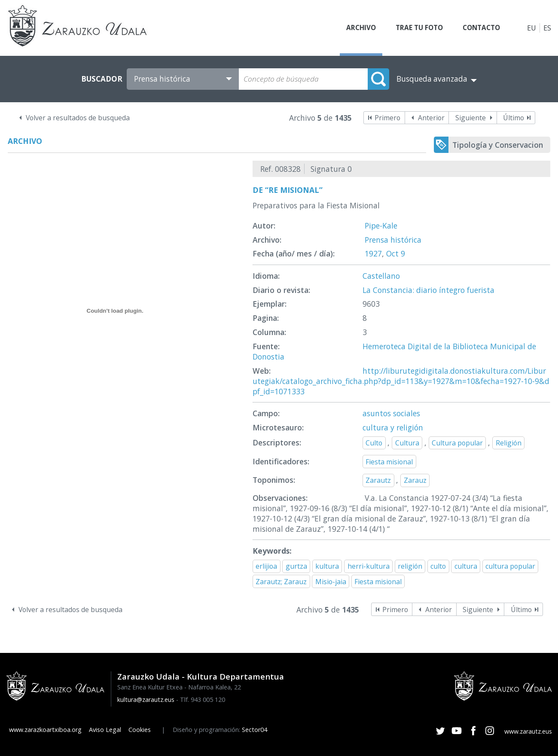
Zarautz (378, 480)
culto (438, 566)
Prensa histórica (393, 240)
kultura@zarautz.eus (146, 700)
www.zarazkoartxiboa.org (45, 730)
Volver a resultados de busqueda (78, 118)
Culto (374, 443)
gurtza (296, 566)
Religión (509, 443)
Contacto (479, 28)
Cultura (407, 443)
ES (547, 28)
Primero (387, 118)
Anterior (431, 118)
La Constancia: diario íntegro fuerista (428, 290)
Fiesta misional (389, 462)
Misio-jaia (331, 582)
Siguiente (471, 118)
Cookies (140, 730)
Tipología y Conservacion (498, 145)
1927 (373, 253)
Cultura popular (457, 443)
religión (410, 566)
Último (514, 118)
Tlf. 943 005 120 (203, 700)
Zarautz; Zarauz (281, 582)
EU (532, 28)
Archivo (353, 28)
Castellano (381, 276)
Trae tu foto (414, 28)
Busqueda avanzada (432, 79)
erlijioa (266, 566)
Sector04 (255, 730)
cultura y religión (393, 427)
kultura (327, 566)
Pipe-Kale (381, 226)
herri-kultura (369, 566)
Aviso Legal (105, 730)
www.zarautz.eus (528, 731)
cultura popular (510, 566)
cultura (466, 566)
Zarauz (415, 480)
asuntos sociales (391, 413)
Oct (392, 253)
